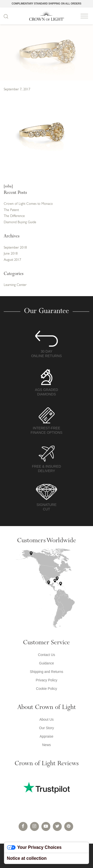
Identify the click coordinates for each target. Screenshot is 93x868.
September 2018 (15, 248)
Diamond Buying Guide (20, 222)
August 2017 (12, 260)
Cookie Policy (46, 689)
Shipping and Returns (46, 672)
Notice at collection (27, 858)
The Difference (14, 216)
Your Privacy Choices (34, 847)
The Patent (11, 210)
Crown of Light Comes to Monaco (28, 204)
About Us (47, 719)
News (46, 745)
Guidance (47, 663)
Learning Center (15, 285)
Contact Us (46, 655)
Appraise (46, 736)
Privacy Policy (46, 680)
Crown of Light (47, 16)
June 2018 (11, 254)
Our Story (47, 728)
